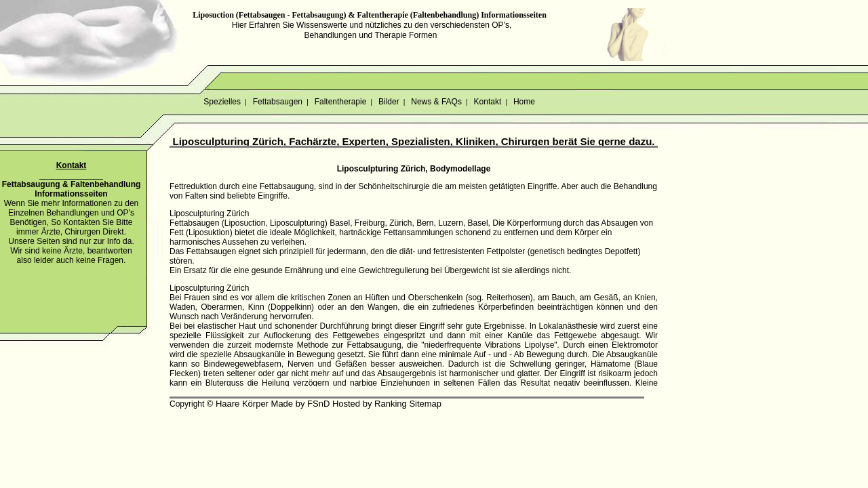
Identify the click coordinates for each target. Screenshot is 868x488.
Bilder (389, 102)
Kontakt (487, 102)
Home (525, 102)
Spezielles (222, 102)
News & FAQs (436, 102)
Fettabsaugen (277, 102)
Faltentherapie (340, 102)
